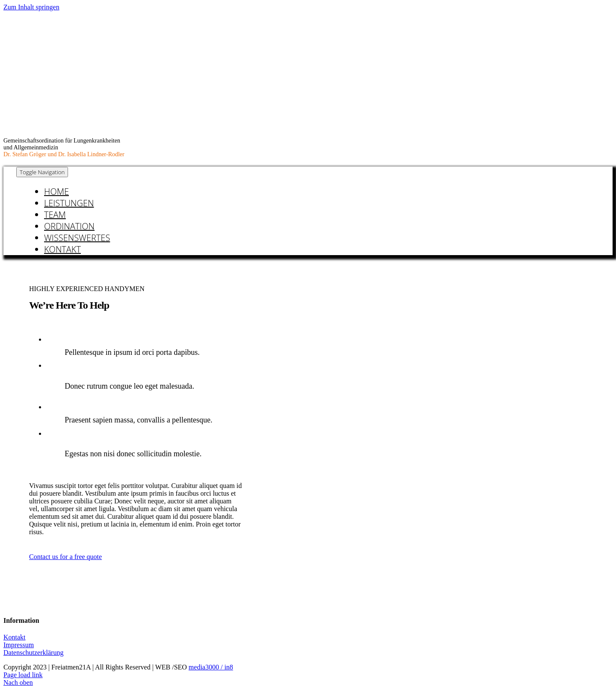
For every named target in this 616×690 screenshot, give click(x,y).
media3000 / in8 (211, 667)
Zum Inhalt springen (31, 7)
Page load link (23, 675)
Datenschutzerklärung (33, 653)
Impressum (19, 645)
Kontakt (15, 637)
